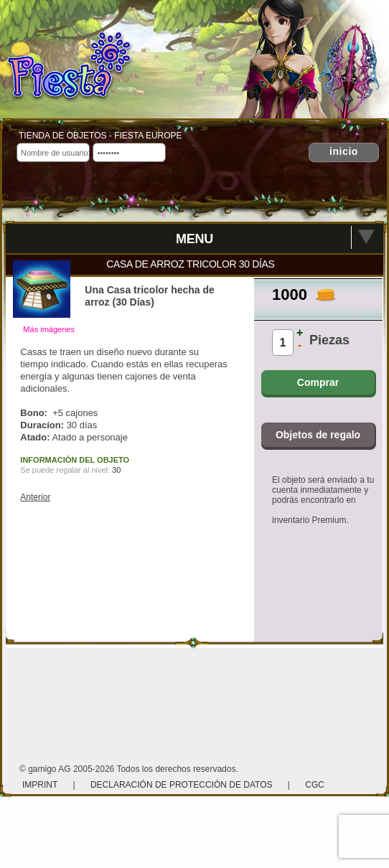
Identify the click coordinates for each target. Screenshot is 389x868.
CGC (315, 785)
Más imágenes (49, 329)
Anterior (35, 497)
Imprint (41, 785)
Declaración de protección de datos (182, 785)
